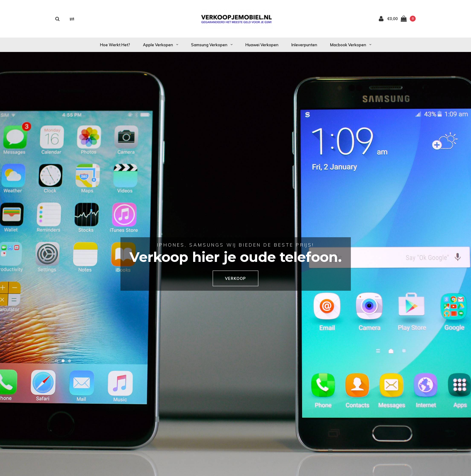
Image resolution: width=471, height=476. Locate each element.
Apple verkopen (161, 45)
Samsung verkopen (212, 45)
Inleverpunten (304, 45)
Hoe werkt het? (115, 45)
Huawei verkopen (262, 45)
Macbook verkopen (351, 45)
